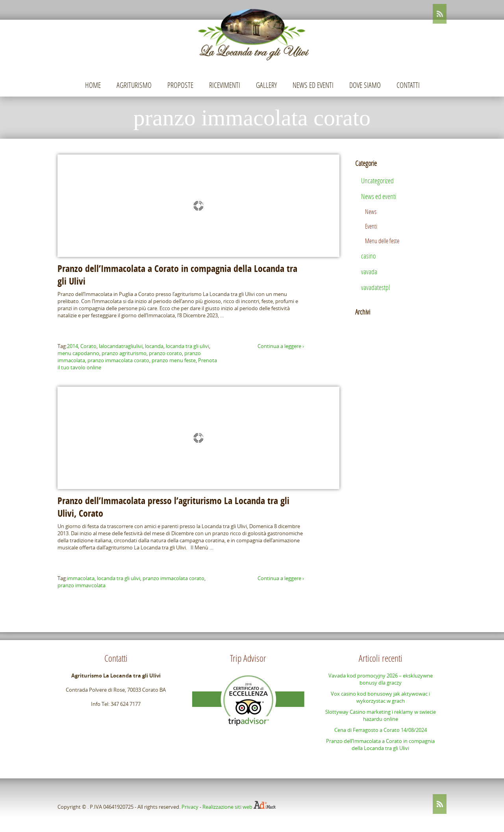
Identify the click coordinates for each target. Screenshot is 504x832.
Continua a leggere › (281, 346)
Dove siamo (365, 85)
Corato (88, 346)
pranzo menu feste (174, 360)
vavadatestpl (375, 287)
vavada (369, 272)
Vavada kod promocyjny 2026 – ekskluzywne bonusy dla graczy (381, 679)
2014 (72, 346)
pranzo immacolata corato (118, 360)
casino (368, 256)
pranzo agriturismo (124, 353)
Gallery (266, 85)
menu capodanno (78, 353)
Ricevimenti (225, 85)
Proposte (180, 85)
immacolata (81, 578)
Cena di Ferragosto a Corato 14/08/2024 (381, 730)
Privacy (190, 807)
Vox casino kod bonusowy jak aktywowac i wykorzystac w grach (380, 697)
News (371, 211)
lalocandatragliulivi (121, 346)
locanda (154, 346)
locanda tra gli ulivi (187, 346)
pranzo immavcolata (82, 585)
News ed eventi (313, 85)
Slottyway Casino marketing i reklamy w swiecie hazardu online (381, 715)
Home (93, 85)
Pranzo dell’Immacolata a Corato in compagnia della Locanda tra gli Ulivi (380, 745)
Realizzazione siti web (227, 807)
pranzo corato (165, 353)
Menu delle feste (382, 241)
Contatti (408, 85)
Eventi (371, 226)
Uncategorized (377, 181)
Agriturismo (134, 85)
